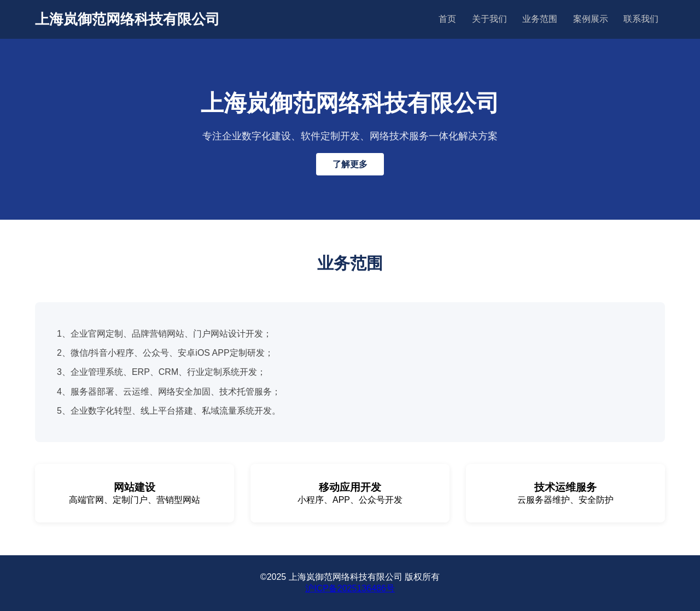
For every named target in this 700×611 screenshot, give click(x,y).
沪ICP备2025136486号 (350, 588)
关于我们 (489, 19)
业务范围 (540, 19)
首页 (447, 19)
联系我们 (641, 19)
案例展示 (591, 19)
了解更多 (350, 164)
